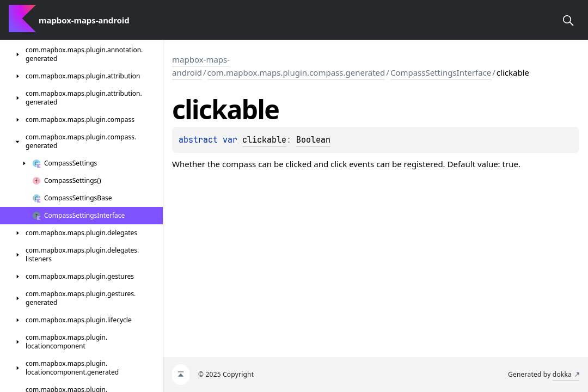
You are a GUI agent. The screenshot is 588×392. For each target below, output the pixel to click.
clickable (264, 140)
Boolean (313, 140)
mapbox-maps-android (201, 66)
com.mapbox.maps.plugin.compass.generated (296, 72)
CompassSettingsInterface (441, 72)
